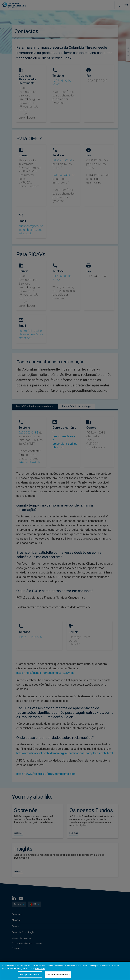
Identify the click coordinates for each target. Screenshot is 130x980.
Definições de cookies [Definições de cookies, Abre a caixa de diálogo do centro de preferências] (30, 974)
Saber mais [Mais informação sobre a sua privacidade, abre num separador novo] (40, 969)
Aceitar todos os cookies (58, 974)
